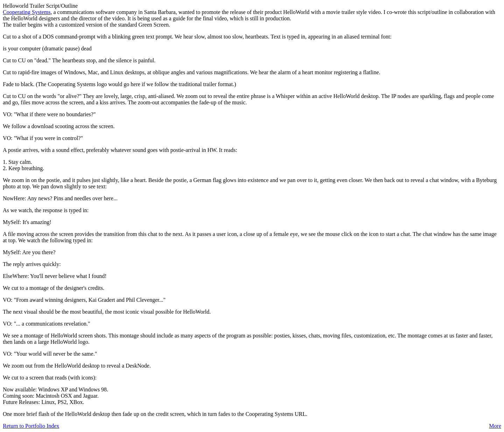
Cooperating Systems (27, 12)
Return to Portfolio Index (31, 426)
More (495, 426)
